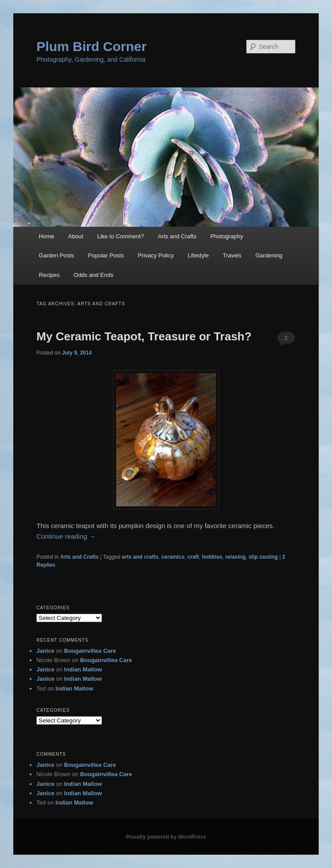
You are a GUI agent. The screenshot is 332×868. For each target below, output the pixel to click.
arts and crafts (140, 557)
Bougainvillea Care (90, 651)
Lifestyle (198, 255)
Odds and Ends (94, 275)
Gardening (269, 255)
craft (193, 557)
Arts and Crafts (177, 236)
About (76, 236)
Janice (45, 651)
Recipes (49, 275)
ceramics (173, 557)
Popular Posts (106, 255)
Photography (227, 236)
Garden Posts (57, 255)
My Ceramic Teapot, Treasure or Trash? (144, 336)
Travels (232, 255)
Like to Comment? (121, 236)
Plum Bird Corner (91, 46)
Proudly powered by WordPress (166, 837)
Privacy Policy (156, 255)
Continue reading (66, 536)
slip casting (263, 557)
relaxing (235, 557)
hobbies (212, 557)
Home (47, 236)
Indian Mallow (83, 669)
